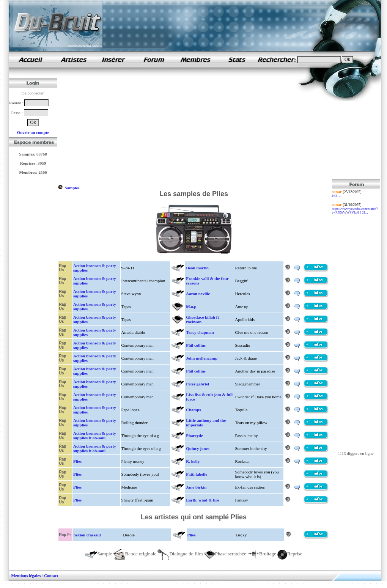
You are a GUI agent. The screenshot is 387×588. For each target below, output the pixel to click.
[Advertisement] (155, 126)
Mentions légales (26, 575)
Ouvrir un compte (33, 132)
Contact (51, 575)
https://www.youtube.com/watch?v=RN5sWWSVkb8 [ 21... (355, 211)
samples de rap (30, 59)
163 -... (337, 196)
